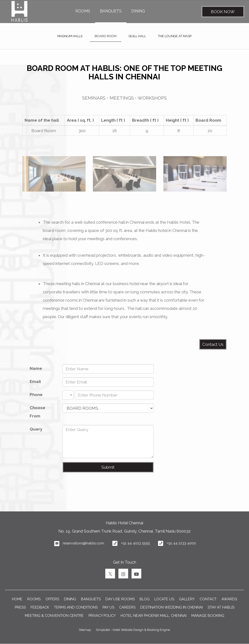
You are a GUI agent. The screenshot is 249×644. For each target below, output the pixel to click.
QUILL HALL (137, 36)
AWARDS (229, 599)
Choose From (37, 412)
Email (35, 381)
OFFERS (52, 599)
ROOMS (83, 11)
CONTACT (208, 599)
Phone (36, 395)
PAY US (108, 607)
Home (17, 599)
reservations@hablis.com (83, 543)
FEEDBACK (40, 607)
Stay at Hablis (221, 607)
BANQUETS (111, 11)
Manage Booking (208, 615)
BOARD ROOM (106, 36)
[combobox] (68, 395)
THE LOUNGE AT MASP (175, 36)
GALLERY (187, 599)
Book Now (223, 12)
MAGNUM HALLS (70, 36)
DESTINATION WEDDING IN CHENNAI (172, 607)
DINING (138, 11)
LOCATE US (164, 599)
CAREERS (127, 607)
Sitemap (85, 630)
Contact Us (213, 344)
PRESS (20, 607)
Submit (108, 467)
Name (36, 368)
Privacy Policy (102, 615)
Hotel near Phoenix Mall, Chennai (154, 615)
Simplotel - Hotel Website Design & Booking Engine (133, 630)
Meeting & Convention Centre (54, 615)
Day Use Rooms (120, 599)
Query (36, 429)
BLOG (145, 599)
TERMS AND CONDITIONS (76, 607)
